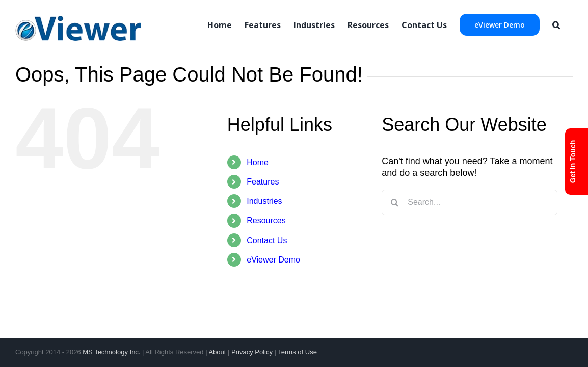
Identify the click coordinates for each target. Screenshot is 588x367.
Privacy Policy (252, 352)
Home (258, 162)
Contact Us (267, 240)
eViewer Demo (273, 260)
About (217, 352)
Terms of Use (297, 352)
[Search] (569, 24)
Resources (266, 220)
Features (263, 182)
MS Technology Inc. (111, 352)
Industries (264, 201)
